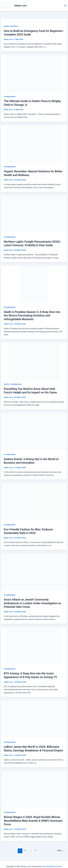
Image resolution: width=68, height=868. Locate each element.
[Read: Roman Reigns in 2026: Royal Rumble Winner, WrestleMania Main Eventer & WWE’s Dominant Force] (34, 789)
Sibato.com (21, 6)
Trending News (10, 96)
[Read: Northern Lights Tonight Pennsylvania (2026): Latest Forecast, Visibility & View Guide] (34, 214)
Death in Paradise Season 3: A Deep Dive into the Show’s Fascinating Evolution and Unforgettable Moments (32, 316)
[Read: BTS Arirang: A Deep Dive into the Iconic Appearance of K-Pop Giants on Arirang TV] (34, 646)
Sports (6, 384)
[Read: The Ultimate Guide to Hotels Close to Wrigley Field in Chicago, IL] (34, 73)
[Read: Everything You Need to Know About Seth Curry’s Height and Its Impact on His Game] (34, 361)
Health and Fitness (11, 26)
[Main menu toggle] (65, 6)
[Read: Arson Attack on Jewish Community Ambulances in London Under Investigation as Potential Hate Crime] (34, 572)
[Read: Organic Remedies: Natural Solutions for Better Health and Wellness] (34, 144)
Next (61, 851)
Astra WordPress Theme (52, 866)
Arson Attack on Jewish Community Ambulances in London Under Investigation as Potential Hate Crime (33, 603)
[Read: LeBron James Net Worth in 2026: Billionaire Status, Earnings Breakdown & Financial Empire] (34, 719)
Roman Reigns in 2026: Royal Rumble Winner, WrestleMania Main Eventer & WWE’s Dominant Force (33, 821)
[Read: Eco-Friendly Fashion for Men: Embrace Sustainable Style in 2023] (34, 502)
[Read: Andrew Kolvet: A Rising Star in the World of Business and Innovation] (34, 431)
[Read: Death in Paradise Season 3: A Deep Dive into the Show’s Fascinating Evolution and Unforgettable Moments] (34, 284)
